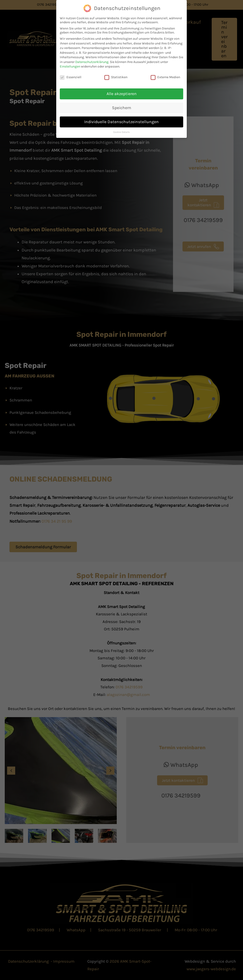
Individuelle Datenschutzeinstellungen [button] (121, 122)
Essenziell (71, 77)
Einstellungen (70, 66)
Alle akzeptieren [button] (122, 94)
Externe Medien (165, 77)
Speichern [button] (122, 108)
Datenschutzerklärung (92, 62)
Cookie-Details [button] (121, 132)
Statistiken (116, 77)
